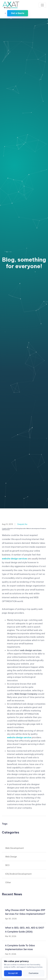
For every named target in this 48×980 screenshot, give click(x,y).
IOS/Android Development (18, 874)
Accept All (13, 973)
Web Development (15, 848)
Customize (34, 973)
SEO (7, 865)
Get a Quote (18, 13)
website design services (15, 559)
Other (8, 882)
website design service (19, 737)
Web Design (11, 857)
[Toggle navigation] (42, 5)
